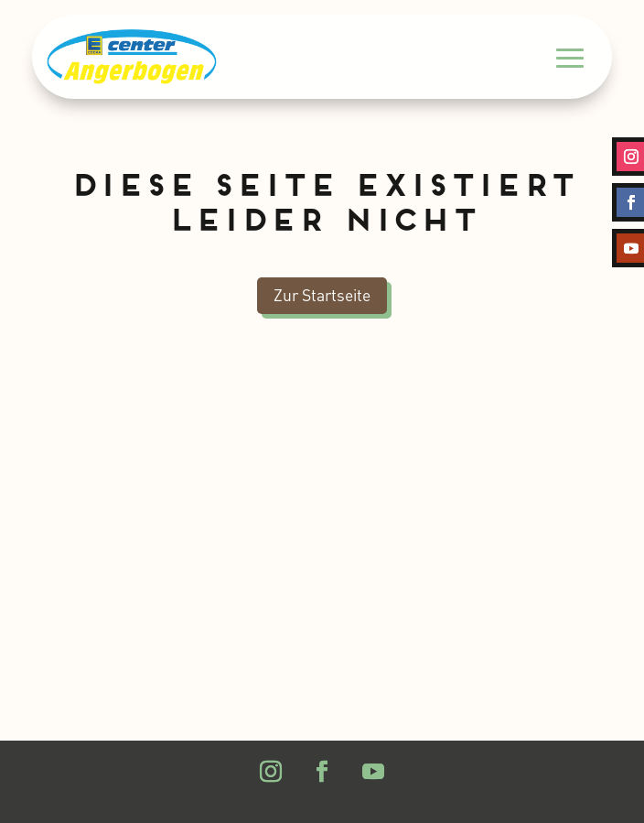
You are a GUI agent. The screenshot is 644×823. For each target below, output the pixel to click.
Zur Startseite (322, 295)
